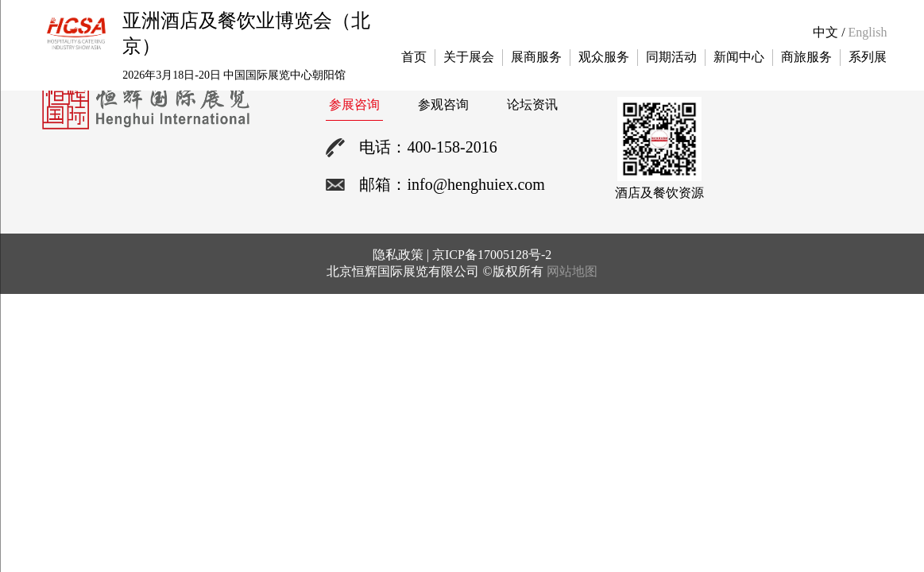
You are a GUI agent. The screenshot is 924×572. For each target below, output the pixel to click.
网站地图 (572, 271)
